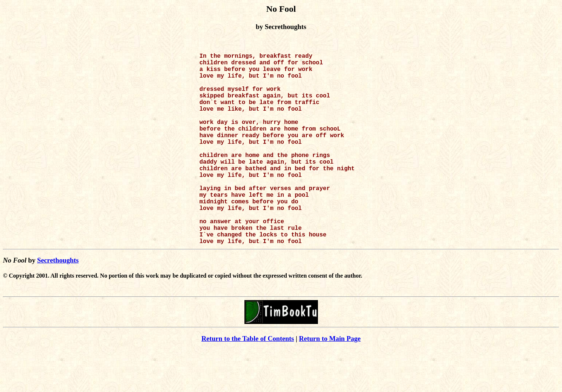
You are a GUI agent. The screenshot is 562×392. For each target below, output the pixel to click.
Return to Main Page (330, 381)
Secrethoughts (58, 303)
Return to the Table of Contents (248, 381)
